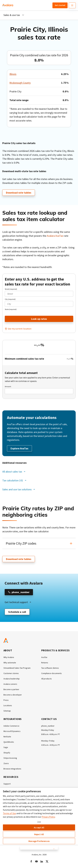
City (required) (10, 299)
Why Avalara (9, 657)
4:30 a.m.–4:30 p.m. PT (51, 745)
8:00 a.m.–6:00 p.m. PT (51, 734)
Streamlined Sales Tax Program (17, 668)
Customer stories (11, 673)
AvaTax (44, 657)
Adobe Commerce (11, 726)
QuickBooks (9, 742)
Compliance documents (51, 673)
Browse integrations (12, 769)
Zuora (6, 763)
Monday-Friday (48, 730)
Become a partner (11, 689)
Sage (6, 747)
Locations (8, 705)
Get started (60, 5)
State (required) (11, 309)
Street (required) (11, 289)
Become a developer (13, 695)
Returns (45, 663)
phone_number (48, 726)
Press (6, 700)
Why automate (10, 663)
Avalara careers (10, 684)
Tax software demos (50, 668)
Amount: (8, 386)
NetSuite (7, 737)
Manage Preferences (39, 841)
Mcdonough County (20, 83)
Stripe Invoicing (10, 758)
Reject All (39, 834)
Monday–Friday (48, 741)
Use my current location (20, 329)
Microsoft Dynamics (12, 731)
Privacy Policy (48, 817)
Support (7, 784)
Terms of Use (9, 813)
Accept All (39, 827)
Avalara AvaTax (55, 236)
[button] (39, 543)
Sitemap (7, 711)
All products (46, 679)
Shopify (7, 753)
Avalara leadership (12, 679)
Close (39, 822)
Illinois (13, 74)
